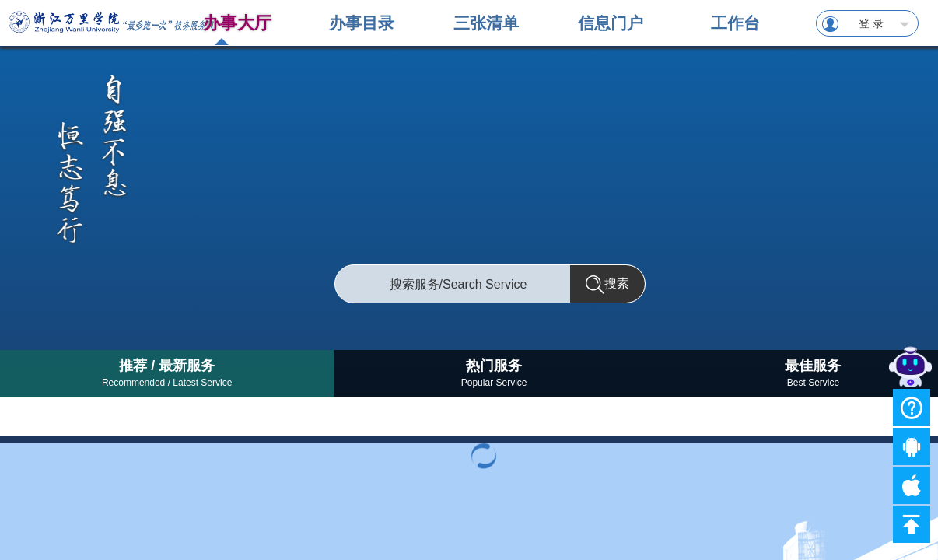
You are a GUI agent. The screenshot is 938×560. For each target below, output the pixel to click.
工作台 (735, 23)
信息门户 (611, 23)
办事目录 (362, 23)
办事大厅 (237, 23)
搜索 (607, 285)
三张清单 (486, 23)
